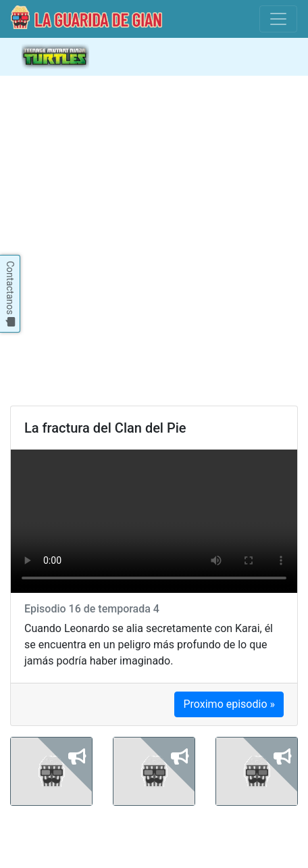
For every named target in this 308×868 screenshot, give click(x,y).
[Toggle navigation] (278, 19)
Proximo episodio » (229, 704)
